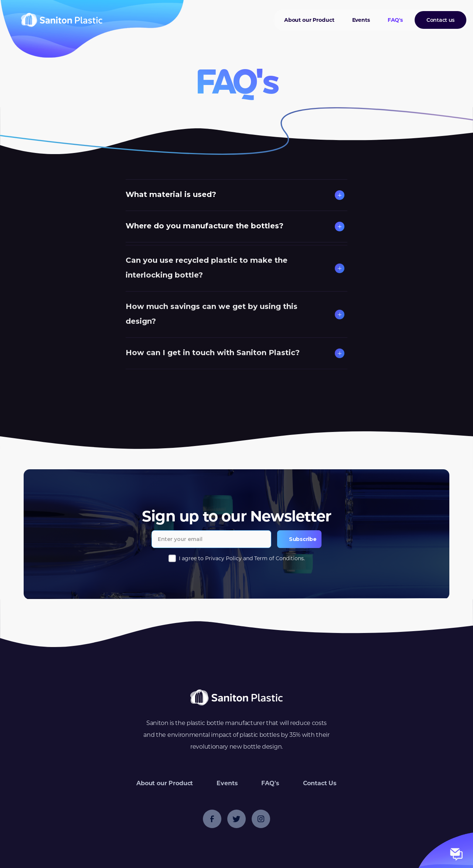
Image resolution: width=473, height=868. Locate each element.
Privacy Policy (223, 558)
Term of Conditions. (280, 558)
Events (361, 20)
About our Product (309, 20)
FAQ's (395, 20)
